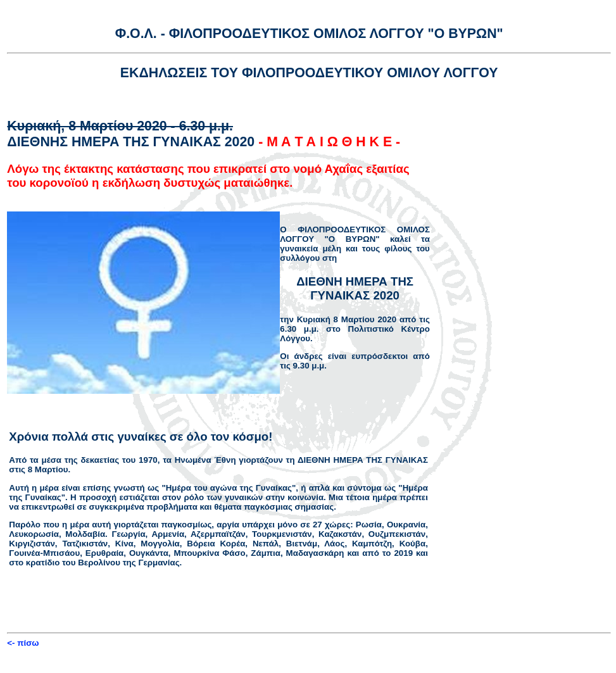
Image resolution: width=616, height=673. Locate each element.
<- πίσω (23, 643)
